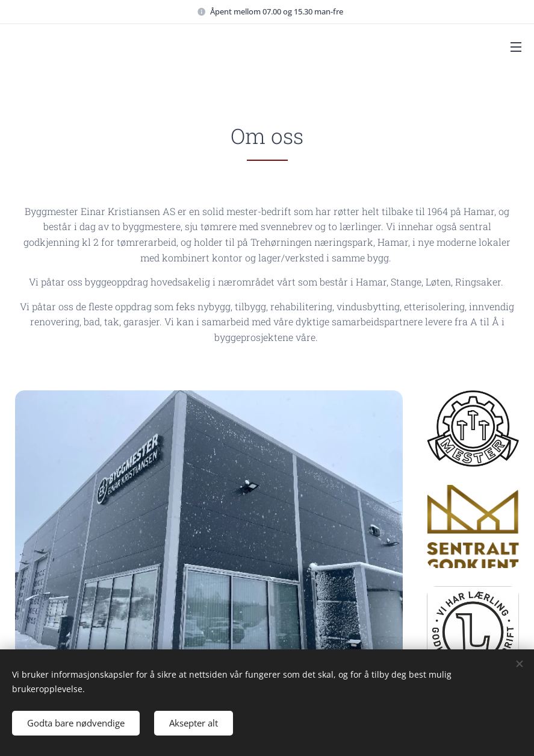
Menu (516, 47)
